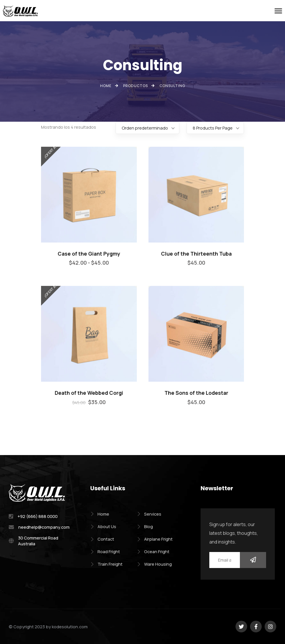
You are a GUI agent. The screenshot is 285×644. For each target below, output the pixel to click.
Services (149, 514)
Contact (102, 539)
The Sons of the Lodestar (196, 393)
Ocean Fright (153, 551)
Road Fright (105, 551)
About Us (103, 526)
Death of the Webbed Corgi (89, 393)
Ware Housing (154, 564)
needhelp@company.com (44, 527)
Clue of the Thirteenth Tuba (196, 254)
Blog (145, 526)
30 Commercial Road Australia (38, 541)
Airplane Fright (155, 539)
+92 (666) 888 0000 (38, 516)
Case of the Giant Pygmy (89, 254)
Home (100, 514)
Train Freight (106, 564)
